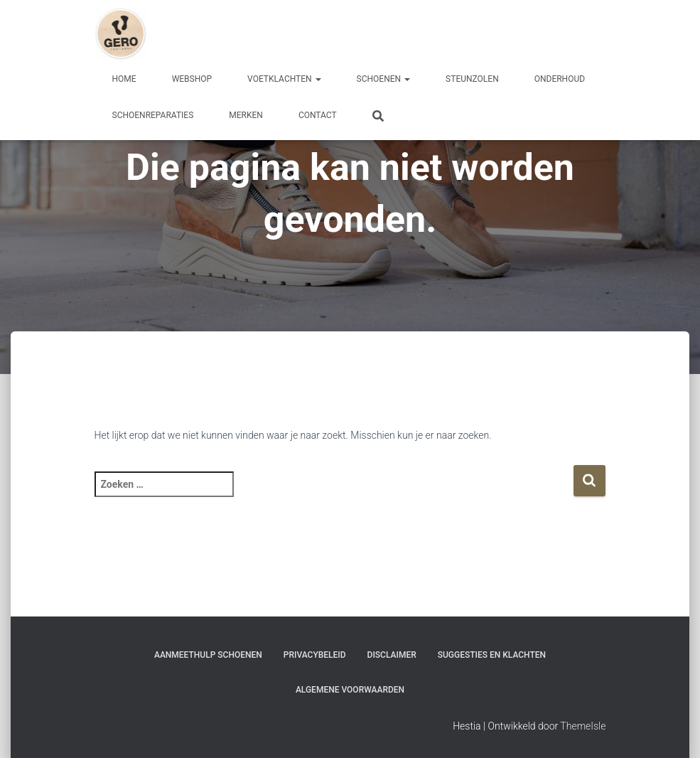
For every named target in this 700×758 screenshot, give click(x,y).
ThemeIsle (583, 726)
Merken (246, 115)
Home (124, 79)
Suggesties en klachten (492, 655)
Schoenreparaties (153, 115)
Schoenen (384, 79)
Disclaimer (392, 655)
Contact (318, 115)
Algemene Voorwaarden (350, 690)
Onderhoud (560, 79)
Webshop (192, 79)
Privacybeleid (315, 655)
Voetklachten (284, 79)
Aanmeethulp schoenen (208, 655)
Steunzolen (472, 79)
